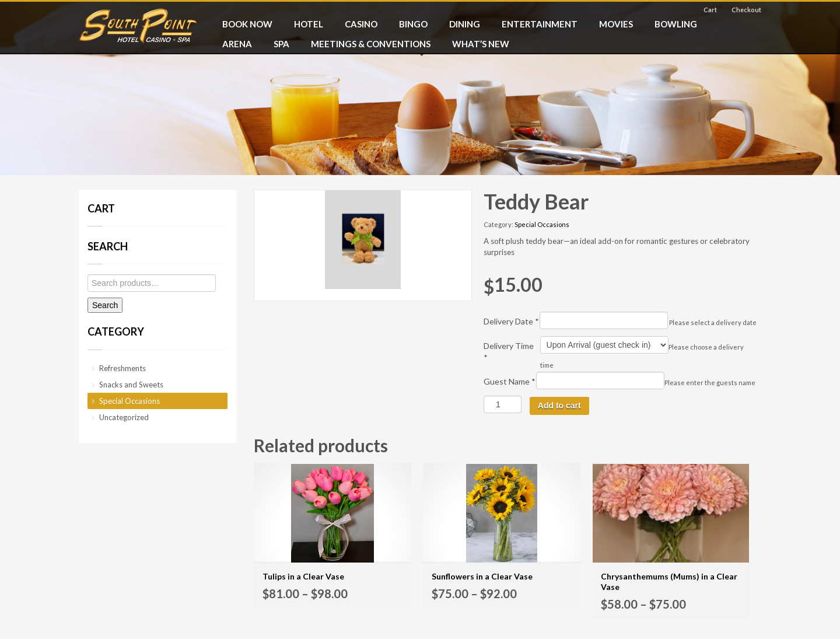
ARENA (237, 44)
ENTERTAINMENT (540, 24)
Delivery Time (509, 352)
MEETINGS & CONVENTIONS (371, 44)
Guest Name (510, 381)
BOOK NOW (247, 24)
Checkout (746, 10)
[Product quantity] (503, 404)
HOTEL (309, 24)
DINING (465, 24)
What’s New (481, 44)
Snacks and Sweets (131, 385)
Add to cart (559, 406)
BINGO (413, 24)
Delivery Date (511, 321)
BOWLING (676, 24)
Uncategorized (124, 417)
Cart (710, 10)
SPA (281, 44)
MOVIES (616, 24)
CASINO (361, 24)
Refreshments (123, 368)
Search (105, 305)
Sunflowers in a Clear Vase (482, 576)
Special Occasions (542, 224)
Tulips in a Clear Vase (303, 576)
